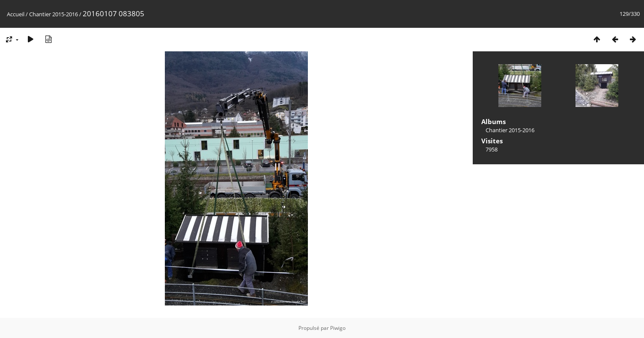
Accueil (16, 14)
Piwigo (338, 328)
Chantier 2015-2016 (54, 14)
